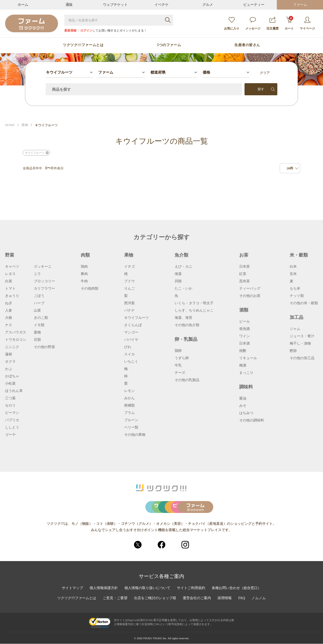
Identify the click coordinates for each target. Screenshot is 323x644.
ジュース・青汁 (302, 336)
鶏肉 (84, 267)
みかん (129, 398)
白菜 (9, 281)
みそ (243, 406)
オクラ (10, 362)
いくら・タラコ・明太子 (194, 303)
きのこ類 (41, 318)
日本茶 (245, 267)
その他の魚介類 (187, 325)
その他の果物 (135, 435)
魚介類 (181, 255)
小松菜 (10, 384)
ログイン (86, 30)
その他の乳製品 (187, 380)
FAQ (242, 598)
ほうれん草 (14, 391)
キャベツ (12, 267)
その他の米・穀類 (304, 303)
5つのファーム (169, 45)
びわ (128, 347)
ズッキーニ (43, 267)
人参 (9, 311)
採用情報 (225, 598)
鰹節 (293, 351)
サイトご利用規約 (191, 588)
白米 (293, 267)
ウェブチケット (115, 5)
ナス (9, 325)
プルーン (131, 420)
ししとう (12, 427)
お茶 (244, 255)
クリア (265, 73)
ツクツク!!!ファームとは (83, 45)
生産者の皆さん (247, 45)
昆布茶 (245, 281)
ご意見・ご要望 (115, 598)
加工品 (297, 317)
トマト (10, 289)
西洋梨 (129, 303)
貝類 (178, 281)
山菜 (37, 311)
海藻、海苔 (183, 318)
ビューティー (254, 5)
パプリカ (12, 420)
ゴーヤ (10, 435)
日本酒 (245, 344)
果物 (25, 125)
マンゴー (131, 332)
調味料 (246, 387)
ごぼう (39, 296)
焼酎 (243, 351)
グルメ (208, 5)
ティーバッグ (250, 289)
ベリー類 (131, 427)
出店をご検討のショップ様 (155, 598)
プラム (129, 413)
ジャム (295, 329)
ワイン (245, 336)
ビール (245, 322)
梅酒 (243, 365)
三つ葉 (10, 398)
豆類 (37, 340)
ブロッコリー (44, 281)
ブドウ (129, 281)
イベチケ (161, 5)
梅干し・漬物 (300, 344)
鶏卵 (178, 351)
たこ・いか (183, 289)
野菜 (10, 255)
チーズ (180, 373)
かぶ (9, 369)
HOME (10, 125)
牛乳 (178, 365)
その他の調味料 (252, 420)
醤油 (243, 398)
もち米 (295, 289)
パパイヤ (131, 340)
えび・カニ (183, 267)
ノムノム (259, 598)
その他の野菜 (44, 347)
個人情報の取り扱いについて (147, 588)
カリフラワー (44, 289)
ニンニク (12, 347)
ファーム (300, 5)
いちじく (131, 362)
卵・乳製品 (186, 339)
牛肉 (84, 281)
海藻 (178, 274)
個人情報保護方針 (104, 588)
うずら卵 (182, 358)
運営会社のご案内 (197, 598)
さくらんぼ (133, 325)
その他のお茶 (250, 296)
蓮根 (9, 354)
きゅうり (12, 296)
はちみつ (246, 413)
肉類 (85, 255)
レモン (129, 391)
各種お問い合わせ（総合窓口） (236, 588)
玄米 (293, 274)
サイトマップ (72, 588)
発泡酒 (245, 329)
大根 (9, 318)
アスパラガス (16, 332)
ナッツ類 (297, 296)
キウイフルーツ (35, 153)
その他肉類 (90, 289)
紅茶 (243, 274)
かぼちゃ (12, 376)
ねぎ (9, 303)
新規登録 (70, 30)
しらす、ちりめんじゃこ (194, 311)
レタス (10, 274)
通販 (69, 5)
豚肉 (84, 274)
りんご (129, 289)
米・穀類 (299, 255)
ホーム (23, 5)
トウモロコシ (16, 340)
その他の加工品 (302, 358)
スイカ (129, 354)
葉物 (37, 332)
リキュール (248, 358)
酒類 (244, 310)
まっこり (246, 373)
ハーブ (39, 303)
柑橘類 (129, 406)
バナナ (129, 311)
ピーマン (12, 413)
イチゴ (129, 267)
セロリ (10, 406)
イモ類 (39, 325)
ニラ (37, 274)
